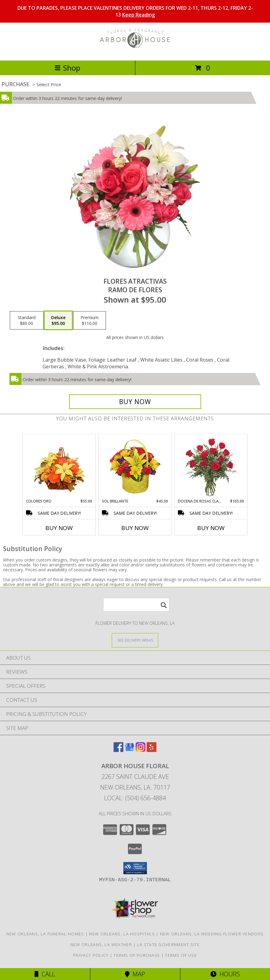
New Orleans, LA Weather (101, 945)
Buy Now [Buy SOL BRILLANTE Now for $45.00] (135, 528)
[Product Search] (136, 605)
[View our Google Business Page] (129, 750)
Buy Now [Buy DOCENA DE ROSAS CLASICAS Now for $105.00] (211, 528)
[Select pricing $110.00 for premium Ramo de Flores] (90, 320)
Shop (67, 68)
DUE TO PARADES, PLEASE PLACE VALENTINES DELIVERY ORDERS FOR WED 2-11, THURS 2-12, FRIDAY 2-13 (135, 11)
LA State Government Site (168, 945)
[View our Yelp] (152, 750)
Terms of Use (181, 955)
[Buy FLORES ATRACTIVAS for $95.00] (135, 402)
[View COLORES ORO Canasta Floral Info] (59, 466)
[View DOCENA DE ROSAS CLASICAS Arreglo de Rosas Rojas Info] (211, 466)
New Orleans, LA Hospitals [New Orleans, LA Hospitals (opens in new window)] (122, 934)
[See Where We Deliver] (135, 640)
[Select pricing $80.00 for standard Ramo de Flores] (27, 320)
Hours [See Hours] (225, 974)
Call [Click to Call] (45, 974)
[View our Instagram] (141, 750)
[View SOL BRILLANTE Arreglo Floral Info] (135, 466)
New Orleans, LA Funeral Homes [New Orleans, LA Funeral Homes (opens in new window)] (45, 934)
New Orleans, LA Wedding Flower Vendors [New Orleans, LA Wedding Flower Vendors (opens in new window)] (212, 934)
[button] (135, 868)
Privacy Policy (91, 955)
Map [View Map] (135, 974)
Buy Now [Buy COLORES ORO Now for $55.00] (59, 528)
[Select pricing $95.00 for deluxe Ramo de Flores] (58, 320)
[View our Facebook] (118, 750)
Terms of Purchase (137, 955)
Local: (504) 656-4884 (135, 798)
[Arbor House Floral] (135, 52)
